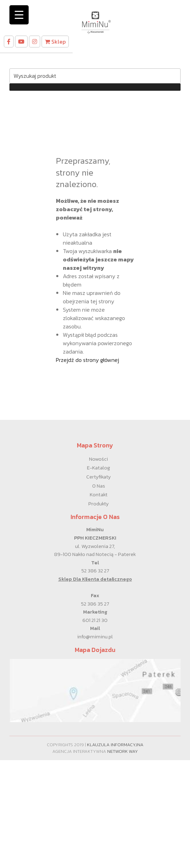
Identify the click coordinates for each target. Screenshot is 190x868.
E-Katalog (98, 468)
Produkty (98, 504)
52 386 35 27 (95, 604)
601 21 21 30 (95, 620)
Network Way (123, 751)
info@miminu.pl (95, 637)
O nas (99, 486)
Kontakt (99, 495)
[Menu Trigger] (19, 15)
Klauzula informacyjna (115, 745)
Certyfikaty (98, 477)
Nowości (98, 459)
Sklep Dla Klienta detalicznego (95, 579)
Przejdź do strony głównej (87, 360)
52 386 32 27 (95, 571)
